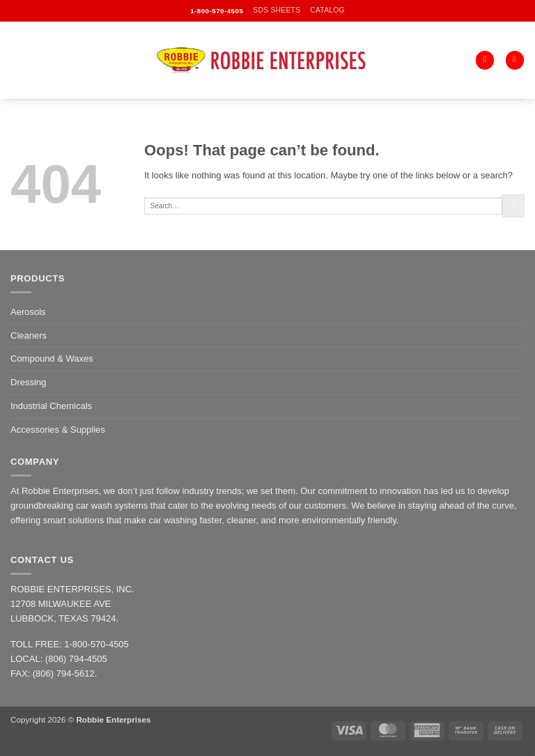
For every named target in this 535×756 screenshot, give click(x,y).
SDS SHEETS (277, 10)
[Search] (485, 60)
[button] (515, 60)
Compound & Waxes (52, 358)
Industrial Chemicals (51, 406)
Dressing (28, 382)
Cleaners (29, 335)
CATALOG (327, 10)
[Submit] (513, 206)
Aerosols (28, 312)
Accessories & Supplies (58, 430)
